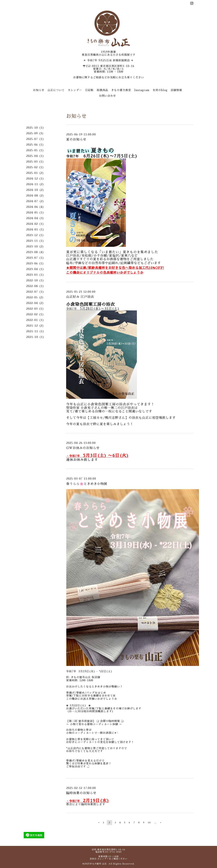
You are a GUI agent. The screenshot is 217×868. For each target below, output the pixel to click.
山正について (56, 90)
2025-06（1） (36, 145)
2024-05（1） (36, 213)
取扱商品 (102, 90)
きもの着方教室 (121, 90)
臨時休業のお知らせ (81, 793)
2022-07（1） (36, 292)
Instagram (142, 90)
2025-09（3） (36, 133)
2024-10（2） (36, 190)
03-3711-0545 (114, 852)
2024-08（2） (36, 196)
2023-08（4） (36, 252)
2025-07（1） (36, 139)
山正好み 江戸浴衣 (80, 297)
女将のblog (160, 90)
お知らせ (39, 90)
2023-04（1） (36, 269)
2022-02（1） (36, 314)
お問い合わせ (108, 96)
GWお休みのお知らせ (83, 448)
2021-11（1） (36, 331)
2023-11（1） (36, 241)
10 (149, 823)
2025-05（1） (36, 150)
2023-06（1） (36, 263)
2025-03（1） (36, 162)
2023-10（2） (36, 247)
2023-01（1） (36, 275)
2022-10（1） (36, 280)
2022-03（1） (36, 309)
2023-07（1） (36, 258)
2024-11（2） (36, 184)
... (155, 823)
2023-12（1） (36, 235)
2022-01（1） (36, 320)
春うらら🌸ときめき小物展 (87, 484)
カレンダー (75, 90)
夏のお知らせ (76, 139)
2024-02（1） (36, 224)
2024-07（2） (36, 201)
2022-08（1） (36, 286)
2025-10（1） (36, 128)
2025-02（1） (36, 167)
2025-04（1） (36, 156)
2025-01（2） (36, 173)
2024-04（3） (36, 218)
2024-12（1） (36, 179)
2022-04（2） (36, 303)
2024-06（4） (36, 207)
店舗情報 (176, 90)
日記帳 (89, 90)
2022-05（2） (36, 297)
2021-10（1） (36, 337)
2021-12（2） (36, 326)
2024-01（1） (36, 230)
